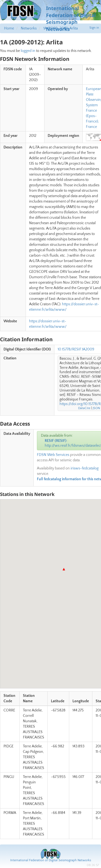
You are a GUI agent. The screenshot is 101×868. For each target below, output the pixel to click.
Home (9, 28)
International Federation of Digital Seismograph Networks (51, 860)
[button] (64, 569)
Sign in (94, 28)
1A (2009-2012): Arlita (61, 28)
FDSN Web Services (53, 455)
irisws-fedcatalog (85, 468)
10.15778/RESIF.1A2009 (76, 349)
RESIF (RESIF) (56, 441)
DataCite (84, 408)
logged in (28, 51)
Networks (29, 28)
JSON (96, 408)
